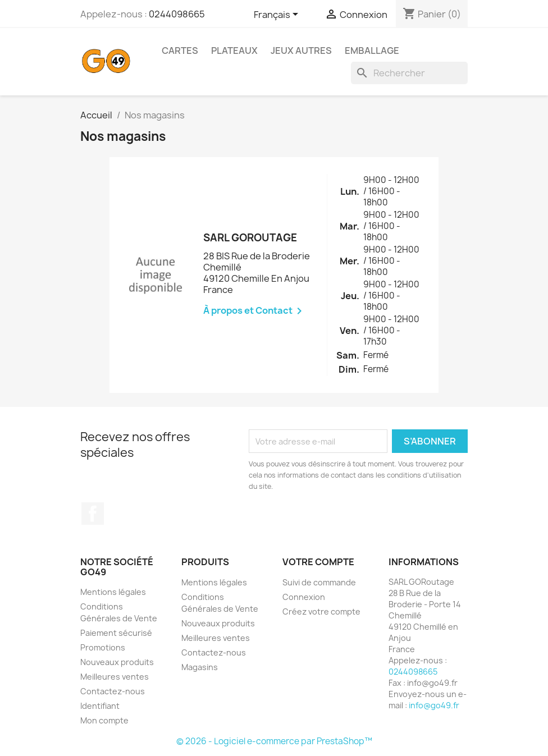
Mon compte (104, 720)
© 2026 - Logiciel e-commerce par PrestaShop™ (274, 741)
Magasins (200, 667)
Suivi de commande (319, 582)
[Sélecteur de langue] (278, 15)
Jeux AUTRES (301, 51)
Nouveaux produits (117, 662)
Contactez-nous (113, 691)
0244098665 (177, 14)
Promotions (103, 647)
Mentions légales (113, 592)
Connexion (304, 597)
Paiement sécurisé (116, 633)
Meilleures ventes (115, 677)
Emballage (372, 51)
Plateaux (234, 51)
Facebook (93, 514)
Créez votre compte (321, 611)
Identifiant (100, 706)
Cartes (180, 51)
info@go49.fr (434, 705)
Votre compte (318, 562)
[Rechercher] (409, 73)
